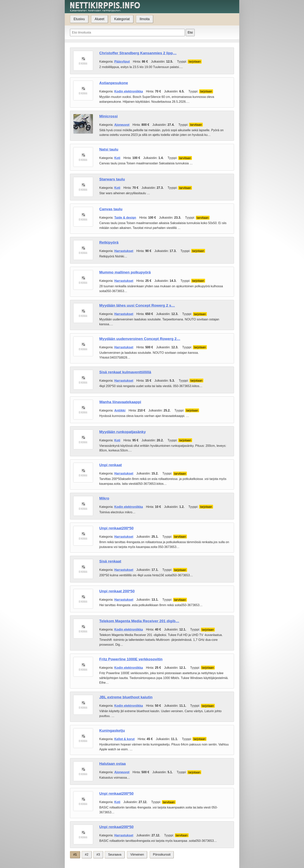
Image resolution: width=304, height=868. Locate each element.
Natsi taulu (109, 149)
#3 (98, 855)
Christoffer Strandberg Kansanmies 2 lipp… (138, 53)
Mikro (104, 498)
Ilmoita (145, 19)
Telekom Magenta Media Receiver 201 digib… (139, 621)
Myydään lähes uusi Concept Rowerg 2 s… (137, 305)
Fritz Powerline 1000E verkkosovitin (131, 659)
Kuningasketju (112, 730)
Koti (117, 158)
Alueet (99, 19)
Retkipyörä (109, 242)
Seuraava (115, 855)
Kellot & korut (124, 739)
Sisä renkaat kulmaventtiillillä (125, 372)
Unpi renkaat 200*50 (117, 591)
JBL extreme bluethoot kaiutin (126, 697)
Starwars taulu (112, 179)
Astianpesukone (114, 83)
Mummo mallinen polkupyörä (125, 272)
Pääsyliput (122, 62)
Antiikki (120, 410)
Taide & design (125, 218)
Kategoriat (122, 19)
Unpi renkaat (111, 465)
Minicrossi (108, 116)
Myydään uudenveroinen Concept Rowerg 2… (140, 339)
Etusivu (79, 19)
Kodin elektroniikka (129, 91)
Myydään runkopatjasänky (123, 432)
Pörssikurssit (162, 855)
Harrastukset (124, 251)
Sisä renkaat (110, 561)
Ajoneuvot (122, 125)
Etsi (190, 32)
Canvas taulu (111, 209)
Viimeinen (137, 855)
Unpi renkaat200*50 (116, 528)
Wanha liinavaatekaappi (120, 402)
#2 (87, 855)
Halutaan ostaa (113, 764)
